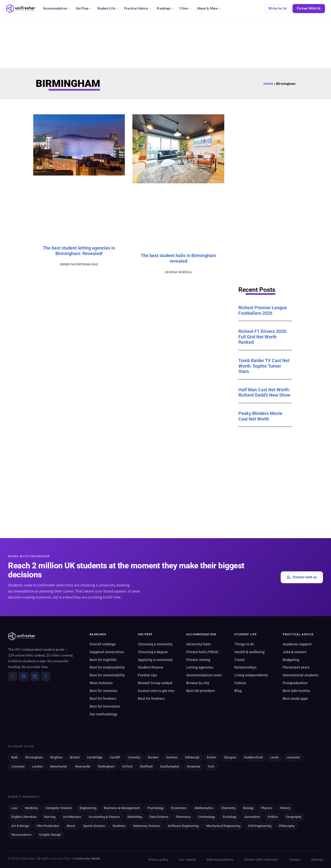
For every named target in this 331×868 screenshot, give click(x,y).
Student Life (108, 8)
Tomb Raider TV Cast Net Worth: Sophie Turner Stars (264, 366)
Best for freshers (103, 699)
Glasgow (230, 757)
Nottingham (106, 766)
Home (268, 84)
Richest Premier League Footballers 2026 (263, 310)
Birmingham (34, 757)
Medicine (31, 808)
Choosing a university (155, 644)
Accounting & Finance (104, 817)
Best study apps (295, 699)
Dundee (153, 757)
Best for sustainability (107, 675)
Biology (248, 808)
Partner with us (302, 577)
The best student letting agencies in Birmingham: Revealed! (79, 251)
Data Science (159, 817)
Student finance (151, 667)
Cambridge (95, 757)
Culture (240, 683)
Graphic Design (50, 835)
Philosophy (287, 826)
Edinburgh (192, 757)
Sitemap (317, 860)
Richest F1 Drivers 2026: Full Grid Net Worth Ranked (263, 337)
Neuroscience (21, 835)
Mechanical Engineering (223, 826)
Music (71, 826)
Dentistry (119, 826)
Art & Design (20, 826)
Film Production (48, 826)
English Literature (24, 817)
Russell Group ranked (155, 683)
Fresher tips (148, 675)
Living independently (251, 675)
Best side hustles (296, 691)
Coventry (134, 757)
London (37, 766)
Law (14, 808)
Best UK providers (200, 691)
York (211, 766)
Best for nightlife (103, 660)
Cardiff (115, 757)
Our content (187, 860)
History (285, 808)
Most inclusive (101, 683)
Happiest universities (107, 652)
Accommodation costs (204, 675)
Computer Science (59, 808)
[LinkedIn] (35, 676)
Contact (295, 860)
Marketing (135, 817)
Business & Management (122, 808)
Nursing (50, 817)
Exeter (212, 757)
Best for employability (107, 667)
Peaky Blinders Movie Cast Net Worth (260, 416)
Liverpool (18, 766)
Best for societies (104, 691)
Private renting (198, 660)
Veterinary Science (146, 826)
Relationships (245, 667)
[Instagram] (13, 676)
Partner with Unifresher (261, 860)
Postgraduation (295, 683)
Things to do (244, 644)
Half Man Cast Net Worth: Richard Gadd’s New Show (264, 392)
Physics (267, 808)
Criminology (207, 817)
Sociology (229, 817)
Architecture (72, 817)
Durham (172, 757)
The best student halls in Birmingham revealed (178, 258)
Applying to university (155, 660)
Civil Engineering (260, 826)
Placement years (296, 667)
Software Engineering (183, 826)
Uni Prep (84, 8)
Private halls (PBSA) (202, 652)
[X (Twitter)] (46, 676)
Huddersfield (253, 757)
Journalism (252, 817)
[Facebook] (24, 676)
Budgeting (291, 660)
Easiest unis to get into (156, 691)
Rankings (165, 8)
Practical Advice (138, 8)
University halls (199, 644)
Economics (179, 808)
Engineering (88, 808)
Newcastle (83, 766)
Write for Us (278, 8)
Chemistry (228, 808)
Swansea (193, 766)
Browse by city (198, 683)
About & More (209, 8)
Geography (293, 817)
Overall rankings (103, 644)
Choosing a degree (153, 652)
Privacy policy (158, 860)
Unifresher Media (88, 859)
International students (301, 675)
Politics (273, 817)
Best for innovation (105, 706)
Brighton (56, 757)
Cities (186, 8)
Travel (240, 660)
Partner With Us (309, 8)
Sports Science (94, 826)
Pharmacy (183, 817)
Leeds (274, 757)
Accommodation (57, 8)
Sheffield (146, 766)
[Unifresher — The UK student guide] (21, 9)
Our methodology (103, 714)
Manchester (59, 766)
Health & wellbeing (249, 652)
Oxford (127, 766)
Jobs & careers (295, 652)
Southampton (170, 766)
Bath (15, 757)
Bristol (75, 757)
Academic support (297, 644)
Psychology (155, 808)
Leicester (293, 757)
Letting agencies (200, 667)
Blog (238, 691)
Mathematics (204, 808)
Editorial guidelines (220, 860)
